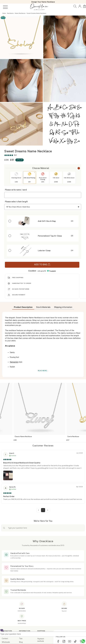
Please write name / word (16, 190)
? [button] (79, 168)
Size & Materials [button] (43, 307)
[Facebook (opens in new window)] (58, 641)
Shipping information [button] (63, 307)
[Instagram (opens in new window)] (64, 641)
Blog (21, 642)
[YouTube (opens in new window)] (70, 641)
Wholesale (6, 642)
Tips (21, 639)
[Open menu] (4, 7)
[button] (75, 6)
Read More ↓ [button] (43, 371)
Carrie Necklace (77, 437)
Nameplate (14, 362)
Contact (5, 639)
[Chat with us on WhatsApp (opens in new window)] (83, 641)
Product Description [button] (23, 307)
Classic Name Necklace (27, 437)
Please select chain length (16, 202)
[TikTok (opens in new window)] (75, 641)
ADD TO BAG (42, 264)
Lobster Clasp (44, 251)
